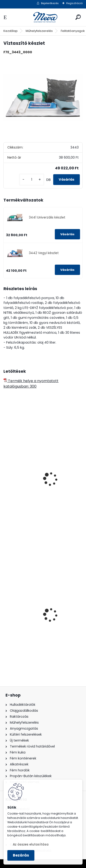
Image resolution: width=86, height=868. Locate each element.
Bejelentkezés (50, 3)
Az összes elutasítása (31, 844)
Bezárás (21, 855)
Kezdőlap (11, 31)
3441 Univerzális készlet (47, 217)
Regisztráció (74, 3)
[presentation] (6, 473)
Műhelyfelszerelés (39, 31)
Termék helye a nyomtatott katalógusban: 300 (31, 384)
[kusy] (32, 180)
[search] (78, 17)
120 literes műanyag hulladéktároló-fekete (39, 628)
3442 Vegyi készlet (44, 253)
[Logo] (43, 17)
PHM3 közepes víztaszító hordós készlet (42, 495)
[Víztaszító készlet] (43, 98)
